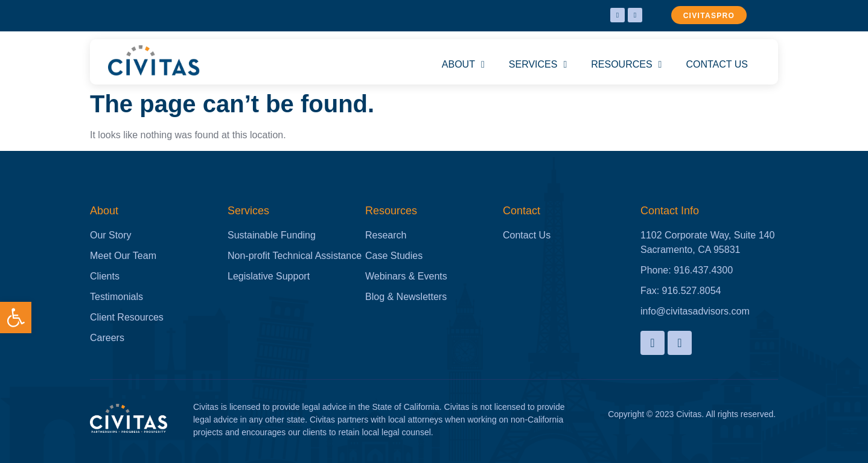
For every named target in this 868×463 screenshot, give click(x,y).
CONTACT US (717, 64)
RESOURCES (626, 65)
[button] (16, 318)
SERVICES (538, 65)
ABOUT (463, 65)
